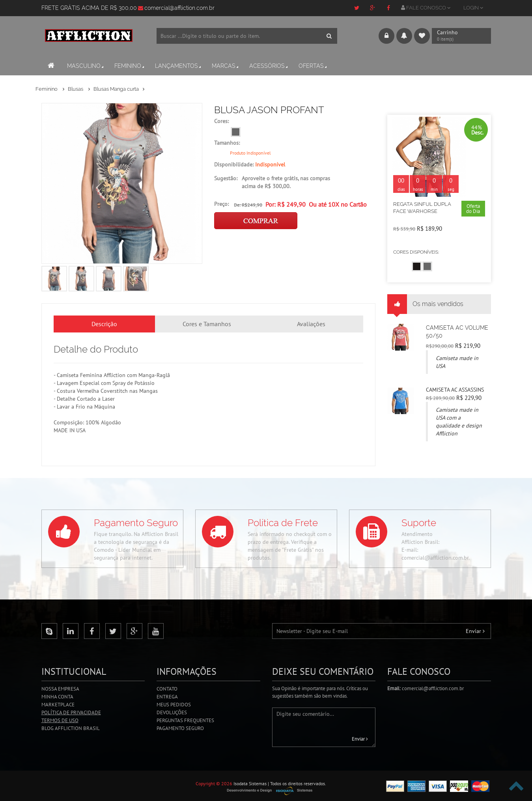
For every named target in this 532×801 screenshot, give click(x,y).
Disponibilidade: (250, 164)
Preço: (221, 204)
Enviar (475, 631)
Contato (167, 689)
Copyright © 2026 (214, 783)
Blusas (76, 89)
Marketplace (58, 705)
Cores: (221, 121)
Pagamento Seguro (180, 728)
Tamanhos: (227, 143)
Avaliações (311, 324)
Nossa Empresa (60, 689)
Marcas (226, 66)
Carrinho (456, 36)
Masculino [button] (86, 66)
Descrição (104, 324)
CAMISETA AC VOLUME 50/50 (457, 332)
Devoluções (172, 712)
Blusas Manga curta (116, 89)
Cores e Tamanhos (207, 324)
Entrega (167, 697)
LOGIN (473, 8)
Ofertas (313, 66)
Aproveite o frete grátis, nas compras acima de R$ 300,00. (286, 182)
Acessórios (269, 66)
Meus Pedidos (174, 705)
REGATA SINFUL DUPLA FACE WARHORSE (422, 208)
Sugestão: (226, 178)
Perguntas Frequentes (185, 720)
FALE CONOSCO (426, 8)
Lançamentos (179, 66)
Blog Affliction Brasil (71, 728)
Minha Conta (57, 697)
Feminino (130, 66)
